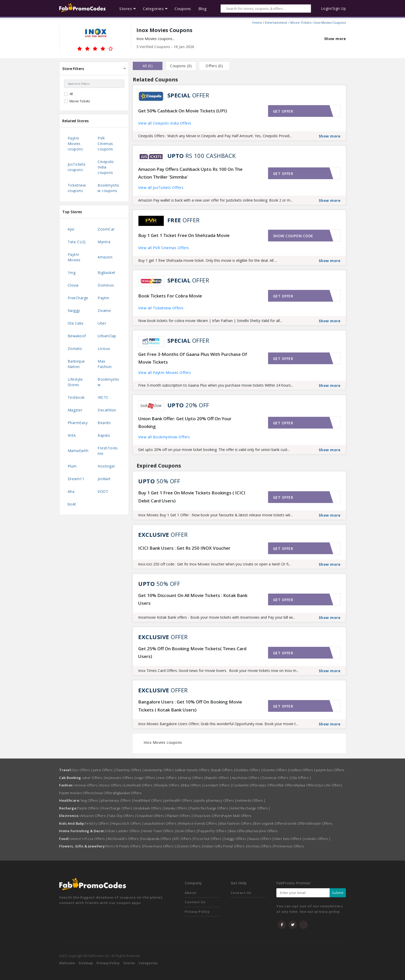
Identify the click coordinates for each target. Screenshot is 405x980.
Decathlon (107, 410)
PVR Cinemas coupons (105, 144)
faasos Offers (262, 839)
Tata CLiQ (77, 242)
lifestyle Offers (169, 785)
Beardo (104, 423)
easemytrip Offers (161, 770)
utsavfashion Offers (162, 823)
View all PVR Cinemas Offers (164, 248)
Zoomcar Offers (277, 778)
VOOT (103, 491)
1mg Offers (91, 800)
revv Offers (169, 778)
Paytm (103, 298)
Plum (72, 466)
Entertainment (276, 22)
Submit (338, 893)
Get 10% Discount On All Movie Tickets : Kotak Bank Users (193, 599)
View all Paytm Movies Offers (165, 373)
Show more (335, 39)
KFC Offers (184, 839)
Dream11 (76, 479)
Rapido (104, 435)
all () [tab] (148, 66)
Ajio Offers (269, 785)
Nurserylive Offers (263, 831)
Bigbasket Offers (128, 793)
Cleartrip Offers (130, 770)
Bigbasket (107, 273)
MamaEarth (78, 451)
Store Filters (73, 69)
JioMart (104, 479)
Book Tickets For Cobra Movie (170, 296)
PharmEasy (78, 423)
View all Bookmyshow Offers (164, 437)
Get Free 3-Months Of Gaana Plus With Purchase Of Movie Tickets (193, 358)
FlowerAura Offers (160, 846)
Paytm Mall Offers (237, 816)
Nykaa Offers (306, 785)
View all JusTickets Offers (161, 187)
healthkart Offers (149, 800)
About (191, 893)
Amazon (105, 257)
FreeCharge (78, 298)
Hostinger (106, 466)
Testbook (76, 397)
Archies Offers (261, 846)
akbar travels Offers (194, 770)
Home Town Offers (159, 831)
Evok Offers (187, 831)
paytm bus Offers (330, 770)
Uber (102, 323)
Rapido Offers (219, 778)
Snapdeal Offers (152, 816)
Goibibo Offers (249, 770)
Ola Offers (301, 778)
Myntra (104, 242)
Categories (148, 963)
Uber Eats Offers (289, 839)
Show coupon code (293, 236)
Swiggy (74, 311)
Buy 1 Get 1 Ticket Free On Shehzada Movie (184, 235)
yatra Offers (104, 770)
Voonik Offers (297, 823)
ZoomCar (106, 229)
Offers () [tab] (214, 66)
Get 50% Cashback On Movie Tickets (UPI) (183, 111)
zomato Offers (317, 839)
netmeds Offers (251, 800)
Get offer (283, 111)
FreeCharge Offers (118, 808)
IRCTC (103, 397)
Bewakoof (77, 336)
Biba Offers (193, 785)
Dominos (106, 285)
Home (257, 22)
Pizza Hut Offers (209, 839)
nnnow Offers (87, 785)
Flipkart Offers (180, 816)
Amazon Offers (95, 816)
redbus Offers (303, 770)
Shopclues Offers (208, 816)
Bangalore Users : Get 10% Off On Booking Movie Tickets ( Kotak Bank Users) (190, 706)
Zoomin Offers (190, 846)
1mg (72, 273)
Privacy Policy (197, 912)
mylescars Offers (120, 778)
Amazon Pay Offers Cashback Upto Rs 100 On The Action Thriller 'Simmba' (190, 173)
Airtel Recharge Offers (251, 808)
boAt (72, 504)
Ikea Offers (238, 831)
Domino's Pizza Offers (88, 839)
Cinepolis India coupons (106, 167)
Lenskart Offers (218, 785)
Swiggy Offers (236, 839)
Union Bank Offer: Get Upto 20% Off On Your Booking (185, 423)
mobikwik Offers (150, 808)
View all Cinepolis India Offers (165, 123)
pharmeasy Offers (117, 800)
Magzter (75, 410)
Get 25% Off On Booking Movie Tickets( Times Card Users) (192, 653)
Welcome (67, 963)
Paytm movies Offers (76, 793)
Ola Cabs (76, 323)
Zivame (104, 311)
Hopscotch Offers (128, 823)
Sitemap (86, 963)
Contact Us (195, 902)
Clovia (73, 285)
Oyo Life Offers (329, 785)
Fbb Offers (287, 785)
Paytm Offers (89, 808)
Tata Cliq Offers (122, 816)
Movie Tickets (301, 22)
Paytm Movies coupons (75, 144)
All (71, 94)
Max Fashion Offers (237, 823)
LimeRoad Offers (140, 785)
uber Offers (94, 778)
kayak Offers (224, 770)
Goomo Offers (276, 770)
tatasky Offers (177, 808)
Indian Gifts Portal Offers (225, 846)
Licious (104, 349)
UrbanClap (107, 336)
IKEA (72, 435)
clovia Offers (104, 793)
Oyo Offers (82, 770)
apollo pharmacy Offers (216, 800)
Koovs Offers (112, 785)
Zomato (75, 349)
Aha (71, 491)
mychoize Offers (247, 778)
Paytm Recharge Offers (210, 808)
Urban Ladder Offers (124, 831)
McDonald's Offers (125, 839)
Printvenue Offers (289, 846)
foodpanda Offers (158, 839)
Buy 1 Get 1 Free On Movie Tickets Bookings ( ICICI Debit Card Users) (192, 497)
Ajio (71, 229)
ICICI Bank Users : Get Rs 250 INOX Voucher (184, 548)
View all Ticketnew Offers (161, 308)
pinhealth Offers (180, 800)
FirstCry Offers (98, 823)
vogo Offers (147, 778)
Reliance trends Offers (199, 823)
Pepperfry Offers (214, 831)
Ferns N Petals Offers (125, 846)
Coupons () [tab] (181, 66)
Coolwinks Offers (246, 785)
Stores (129, 963)
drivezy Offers (192, 778)
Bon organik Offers (270, 823)
